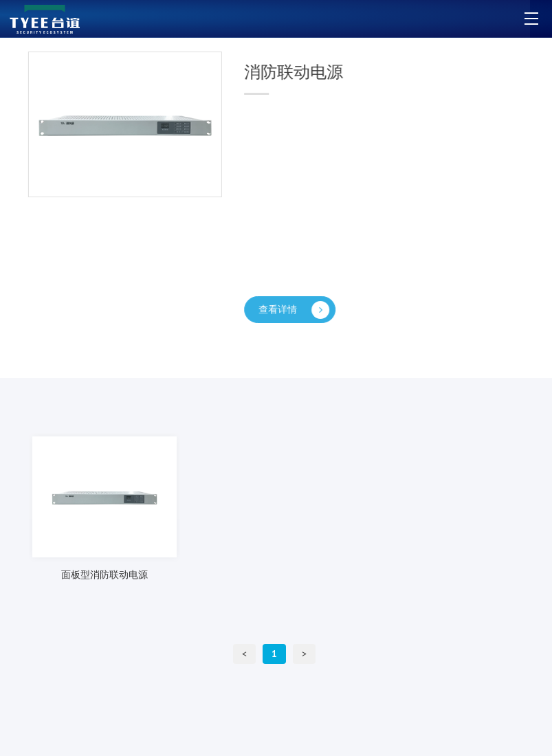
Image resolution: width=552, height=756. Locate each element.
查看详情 (296, 310)
